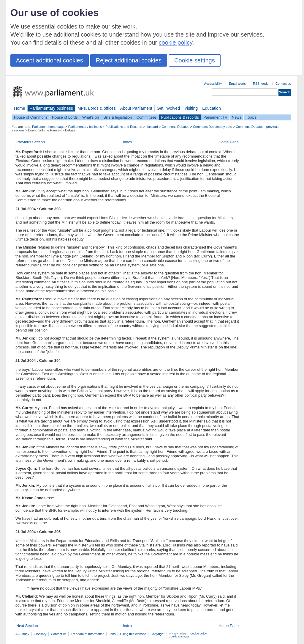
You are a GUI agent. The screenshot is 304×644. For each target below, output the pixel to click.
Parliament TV (215, 117)
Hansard (152, 127)
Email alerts (237, 84)
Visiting (191, 108)
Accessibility (213, 84)
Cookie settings (195, 60)
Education (212, 108)
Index (128, 142)
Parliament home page (48, 127)
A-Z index (22, 634)
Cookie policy (198, 634)
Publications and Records (124, 127)
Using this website (133, 634)
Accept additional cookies (50, 60)
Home (20, 108)
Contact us (283, 84)
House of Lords (65, 117)
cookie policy (176, 43)
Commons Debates (175, 127)
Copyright (157, 634)
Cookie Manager (179, 637)
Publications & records (180, 117)
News (237, 117)
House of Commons (31, 117)
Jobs (112, 634)
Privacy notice (177, 634)
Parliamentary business (51, 108)
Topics (251, 117)
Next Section (27, 626)
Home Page (229, 142)
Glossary (40, 634)
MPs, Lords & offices (97, 108)
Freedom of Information (87, 634)
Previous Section (31, 142)
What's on (91, 117)
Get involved (168, 108)
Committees (146, 117)
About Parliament (136, 108)
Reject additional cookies (129, 60)
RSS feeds (261, 84)
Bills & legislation (118, 117)
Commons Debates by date (213, 127)
